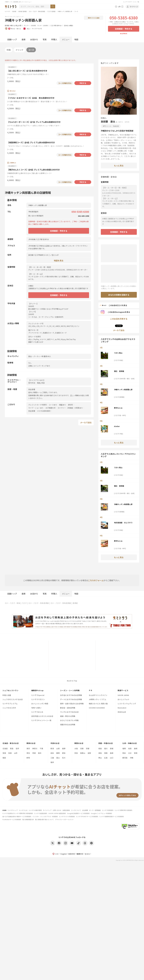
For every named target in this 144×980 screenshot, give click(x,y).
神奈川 (35, 748)
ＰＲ (91, 690)
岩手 (17, 748)
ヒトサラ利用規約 (108, 810)
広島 (106, 758)
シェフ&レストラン (10, 690)
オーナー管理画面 (95, 810)
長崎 (136, 748)
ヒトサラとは (23, 810)
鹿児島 (125, 758)
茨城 (34, 753)
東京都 (14, 11)
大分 (130, 753)
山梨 (58, 748)
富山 (58, 758)
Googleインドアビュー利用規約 (101, 813)
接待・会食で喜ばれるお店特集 (72, 704)
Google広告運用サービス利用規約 (78, 813)
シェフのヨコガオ (9, 708)
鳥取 (106, 753)
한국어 (87, 854)
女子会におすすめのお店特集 (71, 695)
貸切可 (70, 405)
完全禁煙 (32, 411)
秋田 (10, 753)
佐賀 (130, 748)
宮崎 (136, 753)
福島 (4, 758)
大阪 (76, 748)
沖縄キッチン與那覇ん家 (65, 11)
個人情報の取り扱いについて (44, 819)
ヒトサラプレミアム (10, 704)
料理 (9, 50)
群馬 (28, 758)
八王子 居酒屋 (51, 11)
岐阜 (52, 753)
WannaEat (122, 708)
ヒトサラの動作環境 (35, 810)
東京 (28, 748)
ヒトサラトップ (13, 810)
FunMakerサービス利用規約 (12, 819)
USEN (4, 810)
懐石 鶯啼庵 (119, 371)
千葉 (41, 748)
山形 (16, 753)
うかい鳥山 (118, 353)
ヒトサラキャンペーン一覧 (41, 721)
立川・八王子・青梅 (12, 603)
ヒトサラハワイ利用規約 (67, 816)
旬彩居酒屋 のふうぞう (123, 523)
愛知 (64, 753)
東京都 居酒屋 (22, 11)
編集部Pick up (37, 690)
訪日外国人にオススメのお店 (42, 716)
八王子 (24, 603)
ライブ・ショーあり (36, 408)
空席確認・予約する (124, 29)
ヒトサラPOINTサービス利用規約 (87, 816)
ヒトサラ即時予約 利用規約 (123, 810)
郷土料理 (18, 25)
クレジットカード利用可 (38, 405)
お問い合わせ (57, 810)
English (64, 854)
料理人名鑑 (7, 695)
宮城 (4, 753)
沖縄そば (12, 25)
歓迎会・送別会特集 (68, 708)
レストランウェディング (127, 704)
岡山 (100, 758)
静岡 (58, 753)
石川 (64, 758)
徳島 (100, 748)
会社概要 (85, 810)
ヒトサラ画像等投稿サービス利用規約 (112, 816)
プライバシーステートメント (64, 819)
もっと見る (119, 166)
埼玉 (28, 753)
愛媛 (112, 748)
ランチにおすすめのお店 (69, 712)
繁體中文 (80, 854)
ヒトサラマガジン (38, 700)
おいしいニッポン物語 (40, 704)
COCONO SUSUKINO (97, 708)
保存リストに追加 (94, 18)
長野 (64, 748)
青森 (12, 748)
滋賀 (89, 753)
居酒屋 (7, 25)
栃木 (40, 753)
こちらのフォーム (96, 580)
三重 (52, 758)
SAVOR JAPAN (123, 695)
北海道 (5, 748)
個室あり (63, 405)
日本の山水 (122, 712)
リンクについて (76, 810)
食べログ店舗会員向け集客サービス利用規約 (17, 816)
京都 (88, 748)
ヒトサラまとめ (37, 712)
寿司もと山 (118, 408)
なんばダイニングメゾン (98, 695)
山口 (112, 758)
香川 (106, 748)
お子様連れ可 (51, 408)
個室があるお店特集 (68, 725)
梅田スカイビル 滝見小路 (98, 704)
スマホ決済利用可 (44, 411)
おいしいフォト (123, 700)
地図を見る (59, 260)
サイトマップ (47, 810)
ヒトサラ (7, 11)
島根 (112, 753)
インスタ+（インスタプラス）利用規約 (45, 816)
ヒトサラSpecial (38, 695)
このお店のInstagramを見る (115, 312)
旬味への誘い (36, 708)
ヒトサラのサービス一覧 (131, 2)
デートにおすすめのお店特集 (71, 700)
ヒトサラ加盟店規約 (41, 813)
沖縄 (132, 758)
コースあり (53, 405)
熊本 (124, 753)
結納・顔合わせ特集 (68, 716)
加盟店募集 (66, 810)
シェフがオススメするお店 (13, 700)
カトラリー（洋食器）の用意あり (70, 408)
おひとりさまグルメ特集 (69, 721)
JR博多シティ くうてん (97, 700)
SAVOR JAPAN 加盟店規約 (57, 813)
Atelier (117, 426)
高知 (100, 753)
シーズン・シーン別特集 (70, 690)
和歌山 (83, 753)
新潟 (52, 748)
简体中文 (72, 854)
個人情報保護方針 (28, 819)
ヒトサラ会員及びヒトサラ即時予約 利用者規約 (18, 813)
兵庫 (82, 748)
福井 (52, 762)
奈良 (76, 753)
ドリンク (19, 50)
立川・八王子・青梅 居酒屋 (37, 11)
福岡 (124, 748)
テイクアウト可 (37, 29)
